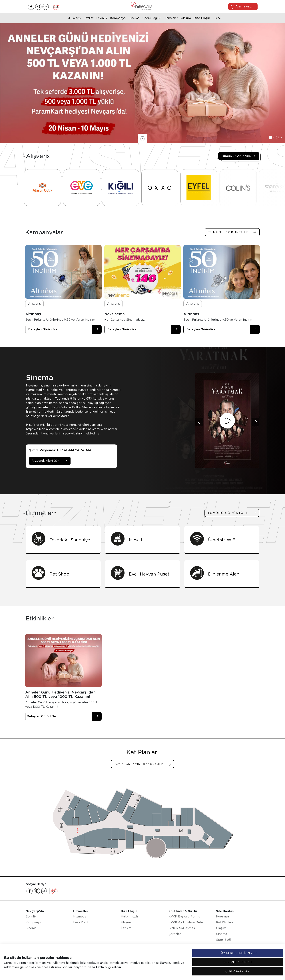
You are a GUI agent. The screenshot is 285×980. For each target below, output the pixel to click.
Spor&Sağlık (151, 18)
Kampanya (118, 18)
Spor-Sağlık (225, 940)
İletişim (126, 928)
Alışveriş (74, 18)
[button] (270, 137)
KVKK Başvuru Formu (184, 916)
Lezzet (89, 18)
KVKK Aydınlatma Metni (186, 922)
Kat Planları (225, 922)
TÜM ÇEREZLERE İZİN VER (238, 953)
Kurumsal (223, 916)
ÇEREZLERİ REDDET (238, 962)
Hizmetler (171, 18)
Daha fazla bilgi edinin (104, 967)
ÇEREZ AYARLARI (238, 971)
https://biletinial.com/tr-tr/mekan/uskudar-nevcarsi (63, 429)
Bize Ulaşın (202, 18)
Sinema (134, 18)
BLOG (46, 7)
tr (215, 18)
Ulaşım (186, 18)
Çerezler (175, 934)
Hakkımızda (130, 916)
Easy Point (81, 922)
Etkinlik (102, 18)
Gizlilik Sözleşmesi (182, 928)
